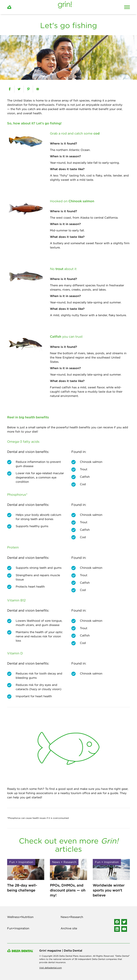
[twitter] (19, 89)
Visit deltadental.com (50, 968)
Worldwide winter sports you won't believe (109, 890)
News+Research (72, 917)
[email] (38, 89)
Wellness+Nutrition (20, 917)
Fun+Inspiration (18, 928)
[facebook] (10, 89)
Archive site (69, 928)
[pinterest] (28, 89)
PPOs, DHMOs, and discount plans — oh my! (68, 890)
